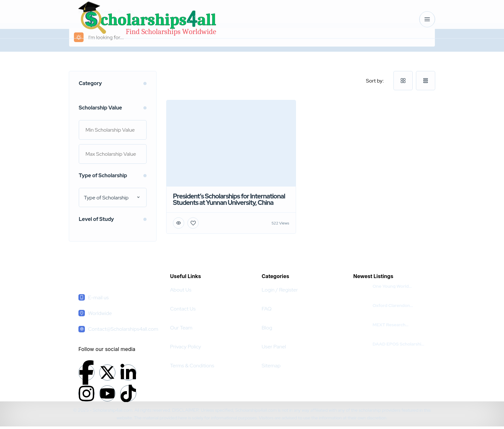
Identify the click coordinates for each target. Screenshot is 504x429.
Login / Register (280, 290)
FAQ (267, 309)
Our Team (181, 328)
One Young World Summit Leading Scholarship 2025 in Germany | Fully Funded (397, 286)
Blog (267, 328)
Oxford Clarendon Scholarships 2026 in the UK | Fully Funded (398, 305)
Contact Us (183, 309)
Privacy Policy (186, 347)
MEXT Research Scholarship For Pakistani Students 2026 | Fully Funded (399, 325)
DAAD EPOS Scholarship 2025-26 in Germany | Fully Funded (398, 344)
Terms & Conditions (192, 366)
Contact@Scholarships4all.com (123, 329)
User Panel (274, 347)
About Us (181, 290)
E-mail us (98, 298)
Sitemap (271, 366)
